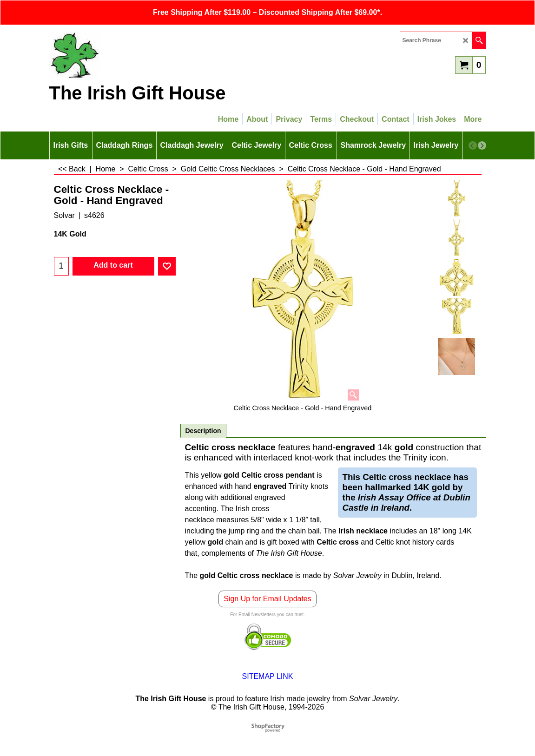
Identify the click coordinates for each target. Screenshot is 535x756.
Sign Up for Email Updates (267, 599)
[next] (482, 145)
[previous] (473, 145)
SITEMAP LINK (268, 676)
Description (203, 431)
